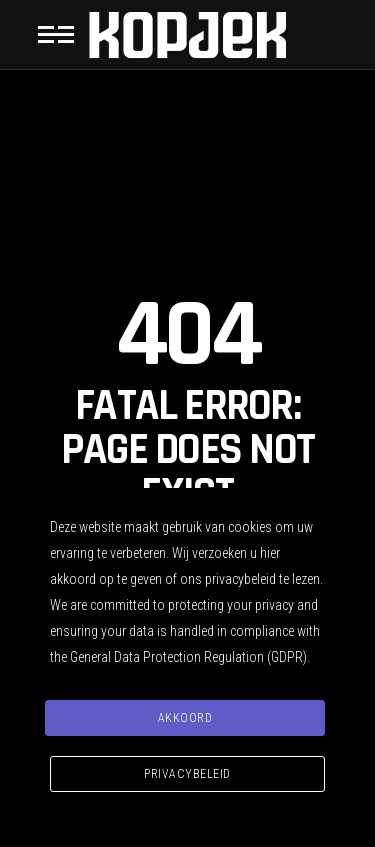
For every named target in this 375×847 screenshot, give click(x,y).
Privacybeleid (187, 774)
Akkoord (185, 718)
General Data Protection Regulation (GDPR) (188, 657)
